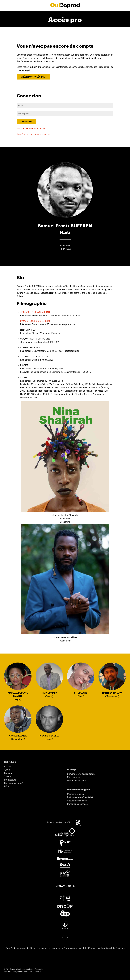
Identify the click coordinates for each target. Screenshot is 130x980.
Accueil (8, 766)
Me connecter (74, 777)
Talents (8, 776)
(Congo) (49, 680)
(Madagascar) (112, 680)
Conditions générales (77, 804)
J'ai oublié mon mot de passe (31, 129)
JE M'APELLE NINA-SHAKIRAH (35, 312)
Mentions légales (75, 794)
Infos (7, 786)
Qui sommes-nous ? (14, 783)
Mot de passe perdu (77, 781)
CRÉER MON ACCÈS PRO (33, 77)
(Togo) (81, 680)
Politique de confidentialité (80, 797)
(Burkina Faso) (18, 723)
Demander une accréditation (81, 774)
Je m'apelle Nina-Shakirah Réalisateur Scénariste (65, 462)
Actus (7, 770)
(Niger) (18, 682)
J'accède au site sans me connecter (34, 134)
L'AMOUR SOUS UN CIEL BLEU (35, 321)
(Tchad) (49, 723)
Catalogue (9, 773)
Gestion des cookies (77, 801)
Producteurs (10, 780)
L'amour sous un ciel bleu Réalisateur (65, 583)
